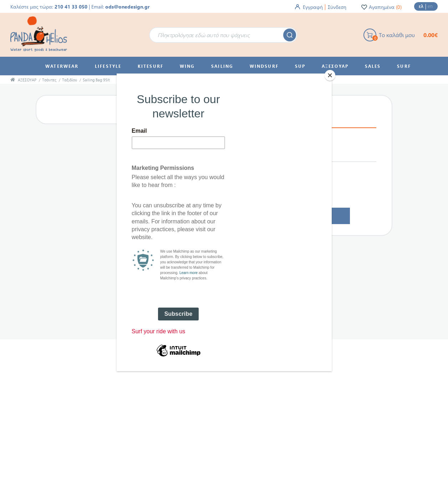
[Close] (330, 75)
